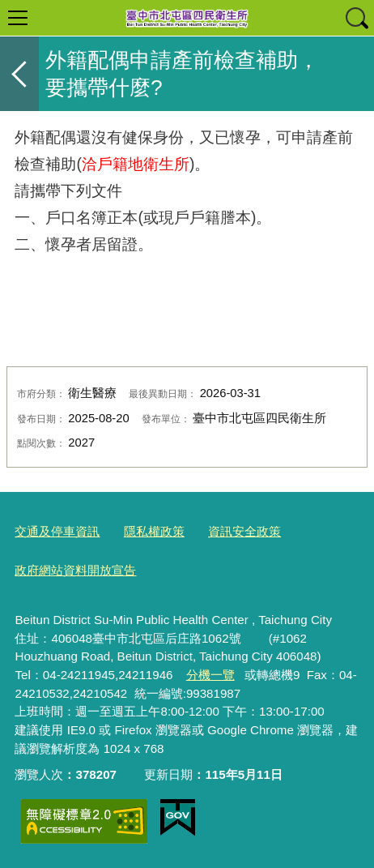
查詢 (356, 18)
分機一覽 (210, 675)
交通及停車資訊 (57, 531)
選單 (18, 18)
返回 (19, 74)
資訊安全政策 (244, 531)
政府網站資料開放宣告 (75, 570)
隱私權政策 (154, 531)
